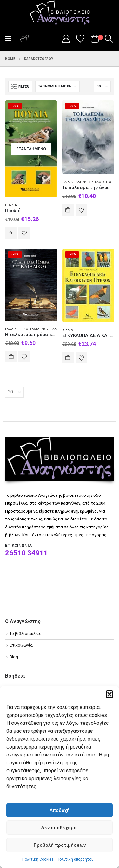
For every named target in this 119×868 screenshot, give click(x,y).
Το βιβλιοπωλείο (26, 633)
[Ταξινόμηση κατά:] (57, 86)
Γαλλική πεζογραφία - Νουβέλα (31, 329)
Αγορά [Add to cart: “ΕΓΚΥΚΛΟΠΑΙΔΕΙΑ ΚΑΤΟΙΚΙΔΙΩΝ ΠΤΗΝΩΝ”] (68, 358)
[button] (109, 694)
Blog (14, 657)
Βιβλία (68, 330)
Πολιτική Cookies (38, 859)
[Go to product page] (31, 149)
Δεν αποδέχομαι (60, 828)
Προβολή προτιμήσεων (60, 845)
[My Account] (66, 39)
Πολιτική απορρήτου (75, 859)
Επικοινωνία (21, 645)
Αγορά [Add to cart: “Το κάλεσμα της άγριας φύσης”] (68, 210)
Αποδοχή (60, 810)
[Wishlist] (80, 39)
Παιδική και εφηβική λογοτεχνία (89, 182)
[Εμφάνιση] (102, 86)
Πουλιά (11, 205)
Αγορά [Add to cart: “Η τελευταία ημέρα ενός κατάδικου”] (11, 357)
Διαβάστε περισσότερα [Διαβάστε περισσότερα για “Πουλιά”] (11, 233)
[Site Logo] (60, 13)
